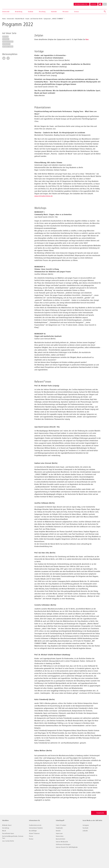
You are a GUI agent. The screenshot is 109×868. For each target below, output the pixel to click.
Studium (31, 12)
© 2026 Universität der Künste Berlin (12, 855)
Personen (66, 12)
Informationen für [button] (81, 4)
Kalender (54, 12)
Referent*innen (8, 47)
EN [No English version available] (105, 4)
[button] (105, 12)
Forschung (42, 12)
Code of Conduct (61, 825)
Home (4, 19)
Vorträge (6, 39)
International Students (36, 828)
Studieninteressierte (35, 825)
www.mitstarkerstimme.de (44, 196)
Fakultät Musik (20, 19)
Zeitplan (5, 37)
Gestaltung (6, 828)
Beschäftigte (33, 831)
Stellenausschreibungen (63, 844)
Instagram (86, 825)
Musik (4, 831)
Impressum (59, 833)
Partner (31, 839)
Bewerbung (19, 12)
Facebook (86, 828)
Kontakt (94, 4)
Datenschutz (60, 836)
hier (87, 39)
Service (77, 12)
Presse (31, 836)
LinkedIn (85, 831)
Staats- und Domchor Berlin (34, 19)
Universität (6, 12)
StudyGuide (99, 813)
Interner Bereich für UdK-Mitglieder (67, 847)
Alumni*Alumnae (34, 833)
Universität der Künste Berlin (9, 3)
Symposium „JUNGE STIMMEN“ (54, 19)
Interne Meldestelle (62, 842)
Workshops (6, 44)
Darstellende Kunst (8, 833)
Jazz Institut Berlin (8, 841)
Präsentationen (8, 42)
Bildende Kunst (7, 825)
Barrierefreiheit (61, 839)
